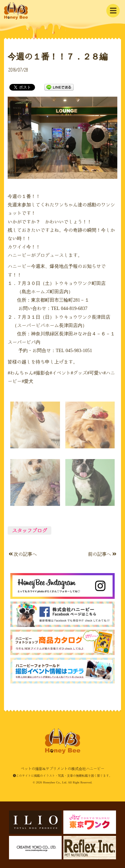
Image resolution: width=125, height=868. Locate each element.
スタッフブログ (29, 530)
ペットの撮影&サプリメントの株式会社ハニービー (16, 11)
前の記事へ (102, 554)
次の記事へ (23, 554)
